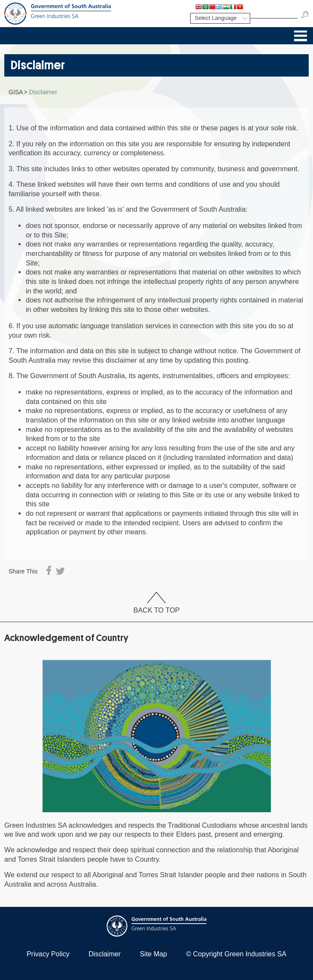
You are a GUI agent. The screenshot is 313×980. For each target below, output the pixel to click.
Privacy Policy (48, 954)
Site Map (153, 954)
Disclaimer (105, 954)
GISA (16, 92)
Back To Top (156, 603)
